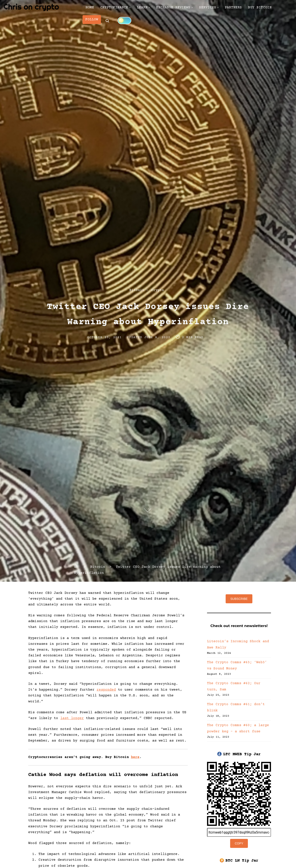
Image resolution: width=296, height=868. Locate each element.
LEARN (148, 9)
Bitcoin (137, 290)
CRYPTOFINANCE (118, 9)
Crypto (158, 290)
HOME (91, 9)
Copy (239, 843)
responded (106, 690)
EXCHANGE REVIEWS (182, 9)
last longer (72, 718)
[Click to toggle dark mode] (127, 23)
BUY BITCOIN (276, 9)
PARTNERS (247, 9)
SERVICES (219, 9)
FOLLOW (93, 23)
